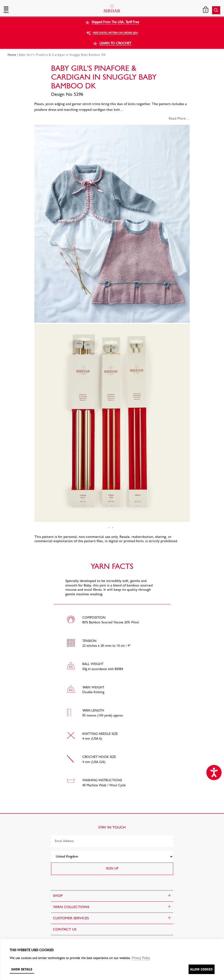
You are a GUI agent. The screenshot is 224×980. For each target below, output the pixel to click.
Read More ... (179, 119)
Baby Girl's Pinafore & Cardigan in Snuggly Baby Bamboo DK (63, 55)
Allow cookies (201, 969)
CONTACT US (65, 929)
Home (12, 55)
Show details (22, 969)
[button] (36, 10)
